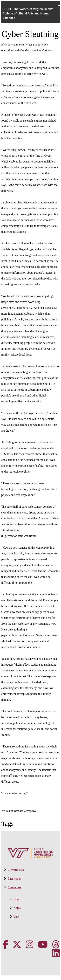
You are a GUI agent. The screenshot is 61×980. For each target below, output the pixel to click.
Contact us (14, 887)
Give (16, 899)
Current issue (16, 870)
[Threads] (56, 945)
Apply (17, 908)
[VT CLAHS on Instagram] (30, 945)
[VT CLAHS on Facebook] (5, 945)
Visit (16, 917)
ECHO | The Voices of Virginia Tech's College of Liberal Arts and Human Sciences (28, 13)
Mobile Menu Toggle (59, 6)
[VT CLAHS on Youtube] (43, 945)
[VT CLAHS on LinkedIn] (56, 954)
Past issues (14, 879)
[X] (17, 945)
